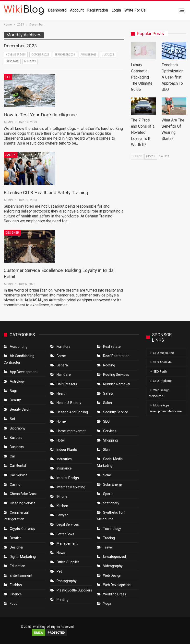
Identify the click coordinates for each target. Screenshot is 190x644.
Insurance (64, 468)
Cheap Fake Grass (24, 494)
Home (61, 421)
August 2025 (89, 55)
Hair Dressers (67, 384)
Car (12, 456)
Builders (16, 438)
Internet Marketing (71, 487)
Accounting (19, 347)
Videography (113, 566)
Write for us (135, 10)
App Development (24, 372)
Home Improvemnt (71, 431)
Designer (12, 233)
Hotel (61, 440)
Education (18, 566)
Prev (137, 156)
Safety (11, 155)
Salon (107, 403)
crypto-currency (23, 529)
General (63, 365)
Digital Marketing (23, 557)
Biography (18, 428)
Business (17, 447)
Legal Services (68, 524)
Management (67, 543)
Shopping (110, 440)
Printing (63, 600)
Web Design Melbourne (159, 393)
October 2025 (40, 55)
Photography (67, 581)
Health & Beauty (69, 403)
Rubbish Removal (117, 384)
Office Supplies (68, 562)
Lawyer (62, 515)
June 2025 (12, 61)
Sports (108, 494)
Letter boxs (65, 534)
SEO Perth (160, 372)
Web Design (112, 576)
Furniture (64, 347)
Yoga (107, 604)
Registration (98, 10)
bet (12, 419)
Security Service (116, 412)
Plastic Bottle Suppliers (74, 590)
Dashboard (57, 10)
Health (62, 393)
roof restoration (116, 356)
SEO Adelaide (162, 362)
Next (151, 156)
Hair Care (64, 375)
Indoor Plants (67, 450)
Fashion (16, 585)
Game (61, 356)
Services (110, 431)
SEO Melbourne (164, 353)
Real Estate (112, 347)
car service (19, 475)
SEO (106, 421)
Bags (14, 391)
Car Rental (18, 466)
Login (116, 10)
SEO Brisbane (162, 381)
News (61, 553)
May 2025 (30, 61)
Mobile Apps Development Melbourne (165, 408)
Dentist (15, 538)
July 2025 (108, 55)
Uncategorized (114, 557)
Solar (107, 475)
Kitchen (62, 506)
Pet (8, 77)
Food (14, 604)
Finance (16, 594)
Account (77, 10)
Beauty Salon (20, 409)
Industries (64, 459)
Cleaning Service (23, 503)
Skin (106, 450)
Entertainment (21, 576)
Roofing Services (116, 375)
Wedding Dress (115, 594)
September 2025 (65, 55)
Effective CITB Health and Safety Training (46, 193)
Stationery (111, 503)
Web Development (117, 585)
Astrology (17, 381)
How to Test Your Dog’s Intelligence (40, 115)
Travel (108, 547)
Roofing (109, 365)
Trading (109, 538)
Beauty (15, 400)
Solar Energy (113, 484)
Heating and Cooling (72, 412)
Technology (112, 529)
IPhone (62, 496)
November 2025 (16, 55)
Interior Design (68, 478)
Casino (15, 484)
